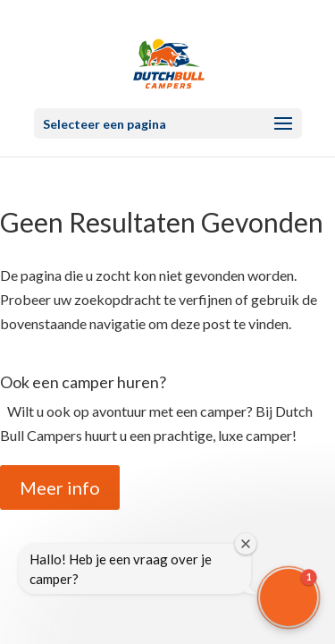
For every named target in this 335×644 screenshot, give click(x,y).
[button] (289, 597)
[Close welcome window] (246, 544)
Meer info (60, 487)
